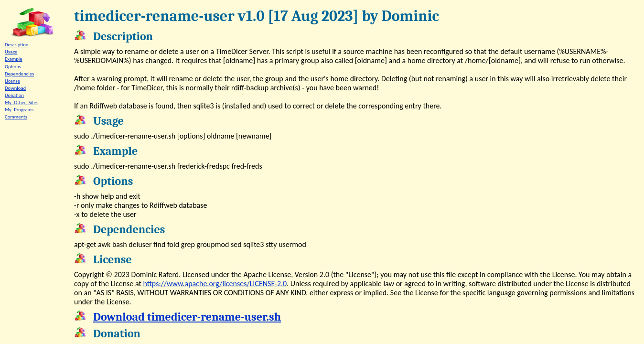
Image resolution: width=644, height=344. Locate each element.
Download (15, 88)
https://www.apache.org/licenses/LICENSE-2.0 (215, 284)
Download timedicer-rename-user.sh (187, 317)
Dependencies (19, 74)
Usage (11, 52)
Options (13, 67)
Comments (16, 117)
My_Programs (19, 110)
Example (14, 59)
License (12, 81)
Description (16, 45)
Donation (14, 95)
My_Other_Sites (21, 102)
